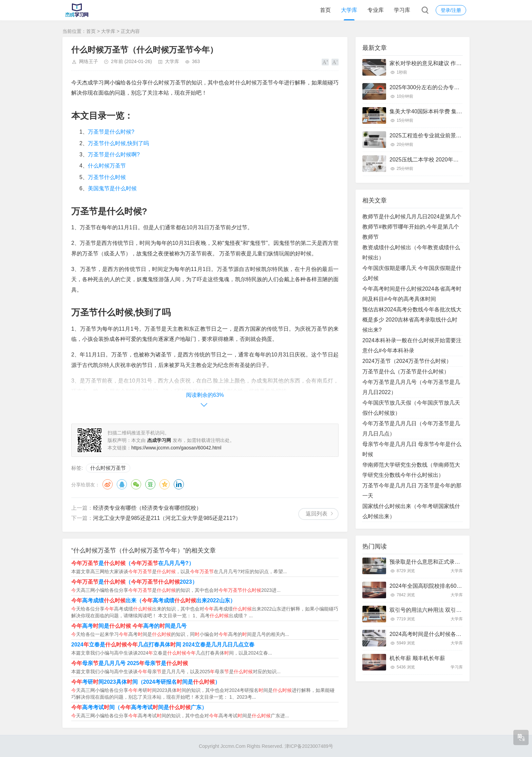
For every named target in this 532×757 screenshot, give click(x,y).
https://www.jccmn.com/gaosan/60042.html (176, 448)
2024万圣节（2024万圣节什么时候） (407, 361)
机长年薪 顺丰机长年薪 (417, 658)
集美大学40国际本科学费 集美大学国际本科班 (445, 111)
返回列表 (317, 514)
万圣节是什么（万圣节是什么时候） (406, 372)
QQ (122, 484)
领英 (179, 484)
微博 (108, 484)
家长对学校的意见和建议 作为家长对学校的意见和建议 (455, 63)
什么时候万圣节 (107, 166)
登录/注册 (451, 10)
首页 (325, 10)
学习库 (402, 10)
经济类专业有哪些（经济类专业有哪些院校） (147, 508)
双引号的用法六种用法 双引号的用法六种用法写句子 (453, 610)
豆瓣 (150, 484)
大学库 (349, 10)
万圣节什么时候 (107, 177)
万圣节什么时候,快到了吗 (118, 143)
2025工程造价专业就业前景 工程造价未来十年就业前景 (456, 135)
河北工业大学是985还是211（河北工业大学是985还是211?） (167, 518)
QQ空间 (165, 484)
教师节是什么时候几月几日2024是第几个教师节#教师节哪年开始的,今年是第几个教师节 (412, 227)
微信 (136, 484)
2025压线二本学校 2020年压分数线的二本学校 (446, 160)
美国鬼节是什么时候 (112, 188)
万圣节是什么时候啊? (114, 154)
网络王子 (89, 61)
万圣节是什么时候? (111, 132)
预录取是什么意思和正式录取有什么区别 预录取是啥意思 (458, 562)
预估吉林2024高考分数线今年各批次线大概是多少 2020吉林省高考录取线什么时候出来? (412, 320)
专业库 (376, 10)
